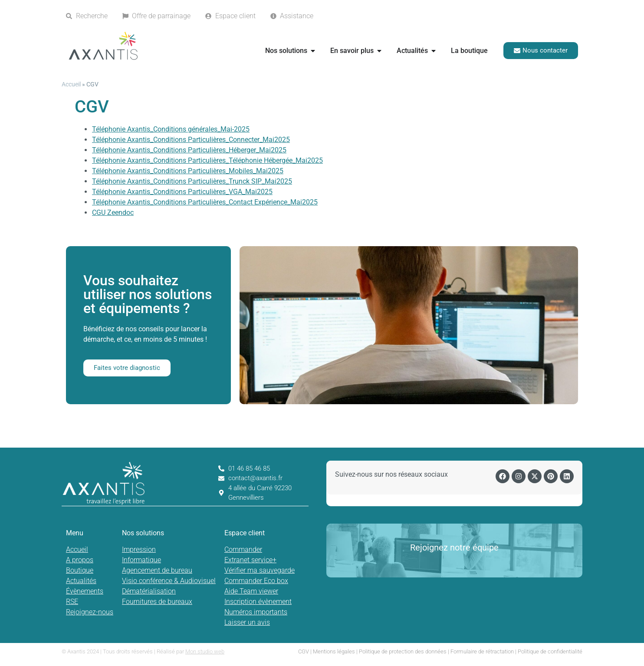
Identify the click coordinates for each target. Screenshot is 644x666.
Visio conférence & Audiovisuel (169, 581)
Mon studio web (205, 651)
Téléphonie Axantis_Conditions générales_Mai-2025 (171, 129)
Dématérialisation (149, 591)
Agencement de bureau (157, 570)
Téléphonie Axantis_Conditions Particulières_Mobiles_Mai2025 (188, 171)
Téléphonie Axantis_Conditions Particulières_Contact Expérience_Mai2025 (205, 202)
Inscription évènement (258, 602)
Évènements (85, 591)
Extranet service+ (250, 560)
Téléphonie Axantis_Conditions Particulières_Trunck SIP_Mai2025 (192, 181)
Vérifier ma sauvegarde (260, 570)
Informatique (141, 560)
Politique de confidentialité (550, 651)
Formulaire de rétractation (482, 651)
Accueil (71, 84)
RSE (72, 602)
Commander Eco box (256, 581)
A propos (80, 560)
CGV (304, 651)
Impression (139, 549)
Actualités (81, 581)
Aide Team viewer (251, 591)
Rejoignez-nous (90, 612)
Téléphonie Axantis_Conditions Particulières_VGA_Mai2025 (182, 192)
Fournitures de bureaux (157, 602)
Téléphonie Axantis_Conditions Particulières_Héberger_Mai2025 (189, 150)
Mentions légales (334, 651)
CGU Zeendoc (113, 213)
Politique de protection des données (403, 651)
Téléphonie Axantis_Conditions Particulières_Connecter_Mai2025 (191, 140)
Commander (243, 549)
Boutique (80, 570)
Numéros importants (256, 612)
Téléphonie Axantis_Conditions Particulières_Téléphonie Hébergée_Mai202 (205, 160)
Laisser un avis (247, 622)
